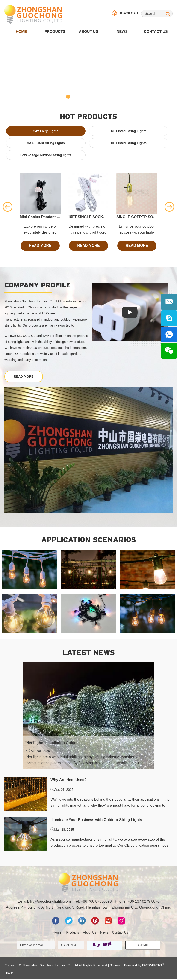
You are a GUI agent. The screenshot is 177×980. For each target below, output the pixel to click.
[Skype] (169, 318)
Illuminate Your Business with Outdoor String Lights (96, 820)
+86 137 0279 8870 (144, 902)
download (125, 13)
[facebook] (56, 924)
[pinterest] (96, 924)
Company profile (38, 285)
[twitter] (69, 924)
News (122, 32)
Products (55, 32)
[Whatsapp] (169, 335)
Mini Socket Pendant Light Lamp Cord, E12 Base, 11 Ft (40, 217)
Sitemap (116, 966)
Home (21, 32)
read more (40, 246)
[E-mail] (169, 302)
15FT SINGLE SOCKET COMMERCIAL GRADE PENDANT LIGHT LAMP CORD (88, 217)
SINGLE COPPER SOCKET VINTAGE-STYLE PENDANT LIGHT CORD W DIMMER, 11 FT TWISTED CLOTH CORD (137, 217)
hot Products (88, 116)
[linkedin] (82, 924)
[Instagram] (121, 924)
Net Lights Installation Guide (51, 743)
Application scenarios (88, 540)
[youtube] (109, 924)
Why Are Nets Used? (69, 780)
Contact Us (156, 32)
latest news (89, 653)
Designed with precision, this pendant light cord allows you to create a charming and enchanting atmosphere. (88, 230)
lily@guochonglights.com (50, 902)
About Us (88, 32)
